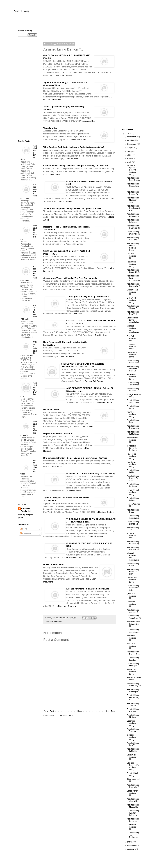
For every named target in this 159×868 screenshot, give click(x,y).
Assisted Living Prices (133, 421)
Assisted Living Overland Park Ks (133, 369)
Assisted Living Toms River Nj (134, 617)
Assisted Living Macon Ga (133, 806)
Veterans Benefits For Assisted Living (133, 766)
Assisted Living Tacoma (133, 730)
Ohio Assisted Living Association (133, 320)
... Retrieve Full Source (93, 381)
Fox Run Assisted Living (132, 256)
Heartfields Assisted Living (132, 377)
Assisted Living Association (133, 517)
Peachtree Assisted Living (132, 604)
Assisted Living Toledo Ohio (133, 384)
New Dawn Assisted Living (132, 464)
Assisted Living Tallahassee (133, 529)
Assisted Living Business (133, 485)
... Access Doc (89, 121)
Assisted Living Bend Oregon (134, 179)
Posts (23, 529)
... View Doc (77, 314)
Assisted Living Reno (133, 565)
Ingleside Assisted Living (132, 737)
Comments (26, 534)
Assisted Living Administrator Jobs (134, 588)
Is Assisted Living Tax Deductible (132, 448)
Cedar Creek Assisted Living (132, 580)
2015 (127, 134)
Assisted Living (21, 11)
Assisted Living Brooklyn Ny (133, 543)
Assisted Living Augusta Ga (133, 611)
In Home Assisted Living (132, 536)
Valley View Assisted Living (132, 757)
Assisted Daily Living (133, 774)
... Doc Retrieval (100, 335)
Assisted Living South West (133, 401)
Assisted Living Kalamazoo (133, 221)
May (129, 159)
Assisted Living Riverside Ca (133, 227)
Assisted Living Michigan (133, 665)
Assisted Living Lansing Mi (133, 691)
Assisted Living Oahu (133, 511)
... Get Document (73, 491)
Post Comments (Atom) (64, 716)
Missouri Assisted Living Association (133, 556)
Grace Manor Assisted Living (132, 793)
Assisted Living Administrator (134, 631)
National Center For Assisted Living (133, 624)
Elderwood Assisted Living (132, 300)
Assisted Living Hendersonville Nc (134, 208)
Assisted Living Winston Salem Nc (133, 813)
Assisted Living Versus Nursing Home (133, 247)
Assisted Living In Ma (133, 471)
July (129, 151)
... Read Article (71, 159)
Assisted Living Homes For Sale (133, 478)
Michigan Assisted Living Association (133, 329)
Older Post (110, 711)
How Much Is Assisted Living (132, 440)
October (131, 140)
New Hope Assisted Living (132, 414)
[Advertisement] (79, 22)
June (130, 155)
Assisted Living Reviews (133, 710)
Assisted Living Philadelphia (133, 215)
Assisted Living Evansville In (133, 233)
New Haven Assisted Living (132, 672)
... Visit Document (66, 356)
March (130, 842)
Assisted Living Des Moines (133, 548)
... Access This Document (71, 558)
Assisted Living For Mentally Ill (133, 697)
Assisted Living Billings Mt (133, 523)
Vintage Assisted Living (134, 396)
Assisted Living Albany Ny (133, 800)
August (131, 148)
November (132, 137)
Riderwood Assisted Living (132, 264)
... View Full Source (103, 402)
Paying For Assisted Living (132, 456)
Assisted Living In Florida (133, 750)
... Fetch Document (78, 139)
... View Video (53, 174)
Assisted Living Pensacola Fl (133, 362)
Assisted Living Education (133, 820)
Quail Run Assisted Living (132, 596)
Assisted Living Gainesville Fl (134, 285)
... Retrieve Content (105, 512)
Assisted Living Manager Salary (133, 200)
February (131, 845)
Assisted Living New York (133, 313)
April (129, 162)
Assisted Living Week (133, 407)
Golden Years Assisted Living (132, 292)
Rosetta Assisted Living (134, 679)
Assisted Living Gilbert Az (133, 239)
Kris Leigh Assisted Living (132, 646)
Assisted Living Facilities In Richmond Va (134, 278)
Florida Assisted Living (133, 505)
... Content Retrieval (94, 536)
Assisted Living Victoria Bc (133, 307)
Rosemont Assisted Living (132, 638)
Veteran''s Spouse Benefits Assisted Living (132, 170)
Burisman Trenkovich (26, 510)
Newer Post (49, 711)
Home (80, 711)
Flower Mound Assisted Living (133, 492)
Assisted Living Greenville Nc (134, 271)
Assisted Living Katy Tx (133, 744)
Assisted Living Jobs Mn (133, 705)
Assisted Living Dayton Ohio (133, 653)
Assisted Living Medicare (133, 716)
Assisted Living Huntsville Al (133, 786)
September (132, 144)
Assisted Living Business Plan (133, 572)
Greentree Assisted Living (132, 723)
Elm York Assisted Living (132, 338)
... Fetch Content (64, 201)
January (131, 849)
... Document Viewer (63, 75)
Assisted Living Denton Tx (133, 193)
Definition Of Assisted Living (132, 355)
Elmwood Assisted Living (132, 347)
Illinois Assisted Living (133, 780)
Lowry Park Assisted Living (132, 827)
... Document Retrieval (66, 606)
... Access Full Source (74, 244)
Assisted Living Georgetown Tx (133, 186)
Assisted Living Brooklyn (133, 390)
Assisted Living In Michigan (133, 433)
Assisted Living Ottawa (133, 499)
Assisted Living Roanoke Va (133, 427)
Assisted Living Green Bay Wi (134, 685)
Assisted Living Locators (133, 659)
